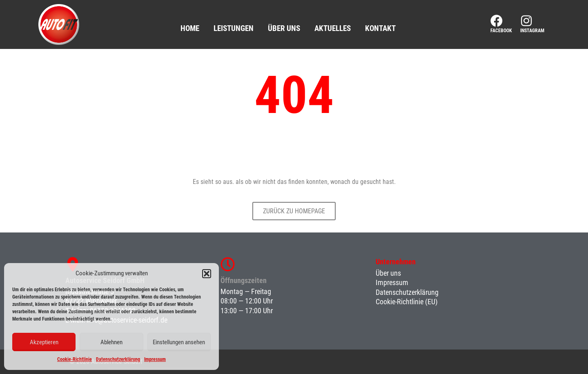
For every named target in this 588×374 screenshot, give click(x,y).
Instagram (532, 31)
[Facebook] (497, 21)
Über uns (284, 28)
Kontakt (380, 28)
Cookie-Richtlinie (75, 359)
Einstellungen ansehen (179, 342)
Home (190, 28)
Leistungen (234, 28)
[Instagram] (526, 21)
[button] (207, 274)
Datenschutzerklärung (118, 359)
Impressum (155, 359)
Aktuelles (333, 28)
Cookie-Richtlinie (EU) (407, 302)
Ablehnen (111, 342)
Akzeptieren (44, 342)
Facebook (501, 31)
